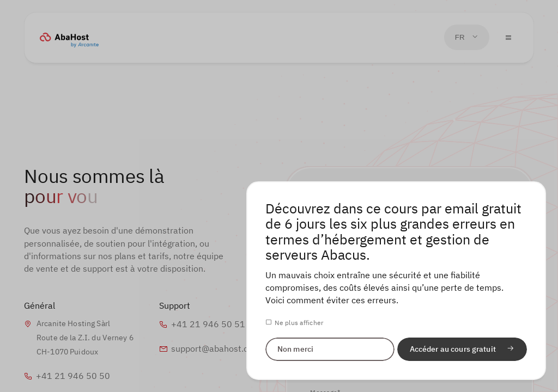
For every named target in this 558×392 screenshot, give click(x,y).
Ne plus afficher (299, 322)
